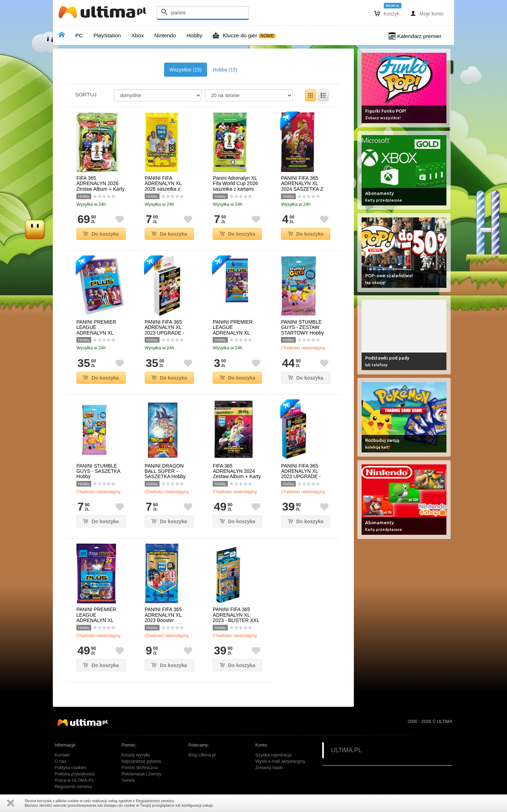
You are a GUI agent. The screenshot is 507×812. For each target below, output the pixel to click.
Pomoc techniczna (140, 768)
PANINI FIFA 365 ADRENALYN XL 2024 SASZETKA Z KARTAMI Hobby (302, 186)
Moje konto (427, 13)
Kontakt (62, 755)
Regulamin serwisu (73, 787)
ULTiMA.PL (346, 750)
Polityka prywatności (75, 774)
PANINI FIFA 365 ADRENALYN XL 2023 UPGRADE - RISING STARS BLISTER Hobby (301, 477)
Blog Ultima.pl (202, 755)
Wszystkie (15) (186, 70)
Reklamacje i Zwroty (141, 774)
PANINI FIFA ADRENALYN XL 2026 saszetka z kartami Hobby (163, 186)
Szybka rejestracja (273, 755)
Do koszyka (101, 234)
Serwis (128, 780)
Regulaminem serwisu (155, 801)
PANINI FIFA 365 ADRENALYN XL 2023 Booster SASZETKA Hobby (165, 618)
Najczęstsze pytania (141, 761)
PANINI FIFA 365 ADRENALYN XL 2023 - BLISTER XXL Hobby (236, 618)
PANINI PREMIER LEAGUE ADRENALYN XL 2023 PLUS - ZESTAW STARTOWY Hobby (101, 623)
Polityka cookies (70, 768)
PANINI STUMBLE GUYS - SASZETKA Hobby (98, 471)
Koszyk (387, 13)
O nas (61, 761)
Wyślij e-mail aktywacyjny (280, 761)
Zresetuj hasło (269, 768)
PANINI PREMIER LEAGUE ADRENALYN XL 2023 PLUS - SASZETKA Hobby (233, 333)
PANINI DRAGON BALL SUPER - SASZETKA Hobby (165, 471)
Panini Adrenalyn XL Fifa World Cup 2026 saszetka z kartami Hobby (235, 186)
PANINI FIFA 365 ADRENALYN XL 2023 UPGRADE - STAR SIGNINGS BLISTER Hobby (165, 333)
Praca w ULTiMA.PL (74, 780)
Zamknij (11, 803)
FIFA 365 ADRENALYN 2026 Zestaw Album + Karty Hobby (101, 186)
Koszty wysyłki (136, 755)
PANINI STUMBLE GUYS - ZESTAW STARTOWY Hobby (302, 328)
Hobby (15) (225, 70)
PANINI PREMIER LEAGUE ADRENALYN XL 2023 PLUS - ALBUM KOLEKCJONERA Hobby (100, 336)
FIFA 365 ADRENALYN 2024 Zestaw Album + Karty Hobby (237, 474)
